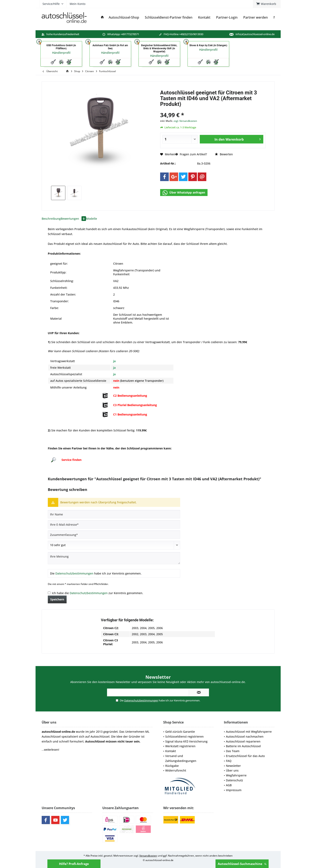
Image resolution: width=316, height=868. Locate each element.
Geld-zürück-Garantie (180, 732)
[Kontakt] (204, 17)
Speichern (57, 599)
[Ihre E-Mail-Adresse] (114, 524)
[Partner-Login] (227, 17)
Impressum (234, 790)
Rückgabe (172, 766)
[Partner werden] (256, 17)
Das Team (233, 751)
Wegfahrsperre (236, 775)
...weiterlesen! (50, 750)
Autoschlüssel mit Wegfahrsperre (249, 732)
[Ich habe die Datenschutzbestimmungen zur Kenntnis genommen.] (49, 593)
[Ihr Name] (114, 514)
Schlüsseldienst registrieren (184, 736)
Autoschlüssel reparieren (243, 741)
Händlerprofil (61, 53)
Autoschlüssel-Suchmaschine (242, 864)
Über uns (232, 770)
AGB (229, 785)
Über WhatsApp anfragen (184, 193)
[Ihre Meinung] (114, 558)
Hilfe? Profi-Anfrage (74, 864)
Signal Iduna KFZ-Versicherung (186, 741)
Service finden (71, 460)
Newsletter (233, 766)
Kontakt (171, 751)
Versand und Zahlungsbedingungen (181, 758)
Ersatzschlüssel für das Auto (245, 756)
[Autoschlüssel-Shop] (124, 17)
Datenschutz (234, 780)
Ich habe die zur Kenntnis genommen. (98, 593)
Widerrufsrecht (176, 770)
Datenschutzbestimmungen (74, 573)
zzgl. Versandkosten (185, 121)
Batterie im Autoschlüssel (243, 746)
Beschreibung (51, 219)
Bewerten (224, 154)
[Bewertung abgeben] (114, 545)
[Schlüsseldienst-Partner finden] (169, 17)
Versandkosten (148, 856)
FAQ (229, 761)
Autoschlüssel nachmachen (245, 736)
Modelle (92, 219)
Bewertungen (73, 219)
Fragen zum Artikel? (191, 154)
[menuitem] (267, 4)
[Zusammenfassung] (114, 535)
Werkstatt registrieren (180, 746)
